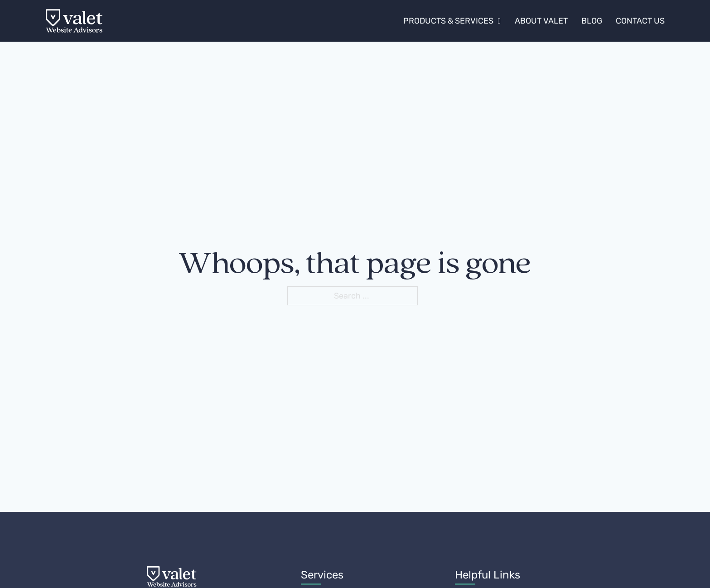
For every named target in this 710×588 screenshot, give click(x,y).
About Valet (541, 21)
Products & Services (448, 21)
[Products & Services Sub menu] (500, 21)
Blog (592, 21)
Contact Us (640, 21)
